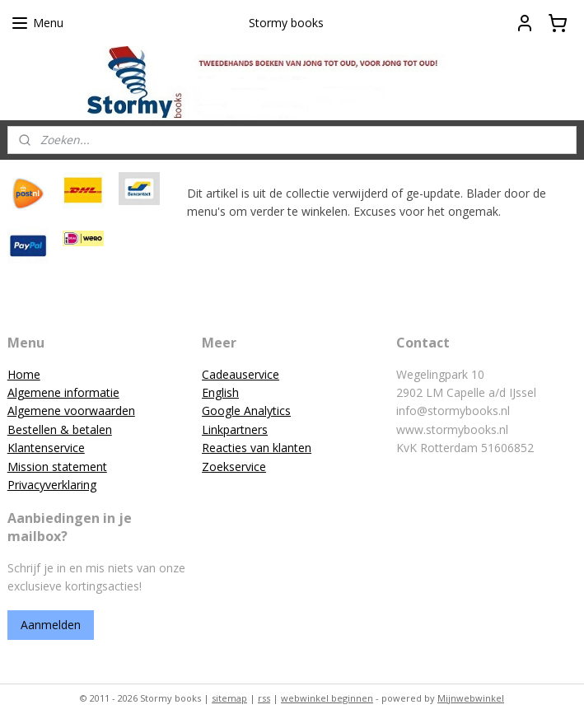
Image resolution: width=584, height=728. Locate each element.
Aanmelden (51, 625)
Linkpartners (235, 429)
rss (264, 698)
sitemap (229, 698)
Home (24, 374)
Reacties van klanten (257, 448)
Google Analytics (246, 411)
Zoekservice (234, 467)
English (220, 392)
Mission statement (57, 467)
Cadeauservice (241, 374)
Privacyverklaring (52, 485)
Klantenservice (46, 448)
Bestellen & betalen (60, 429)
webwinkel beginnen (327, 698)
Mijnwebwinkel (471, 698)
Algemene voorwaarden (71, 411)
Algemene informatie (63, 392)
